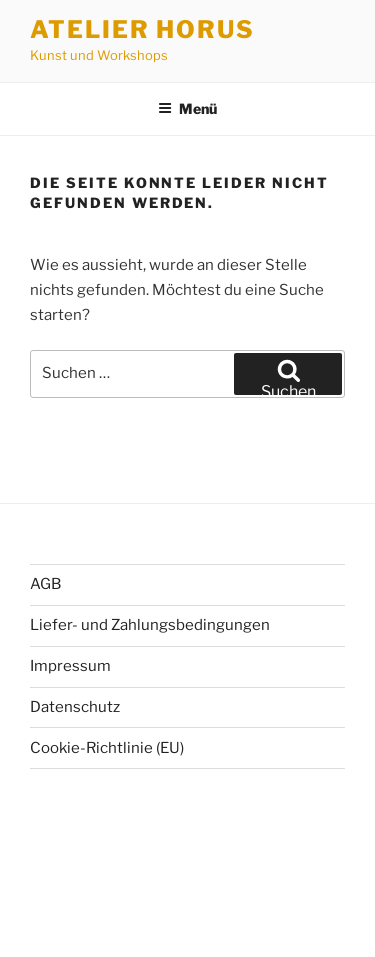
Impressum (70, 666)
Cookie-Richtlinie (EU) (107, 748)
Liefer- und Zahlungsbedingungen (150, 625)
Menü (187, 108)
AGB (45, 584)
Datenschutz (75, 707)
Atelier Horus (142, 29)
